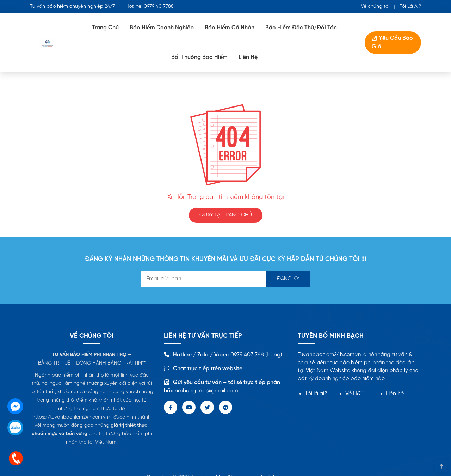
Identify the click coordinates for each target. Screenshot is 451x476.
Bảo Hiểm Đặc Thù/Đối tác (301, 28)
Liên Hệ (248, 57)
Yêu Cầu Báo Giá (392, 42)
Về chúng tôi (375, 7)
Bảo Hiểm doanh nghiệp (162, 28)
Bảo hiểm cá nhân (230, 28)
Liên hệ (395, 394)
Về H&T (354, 394)
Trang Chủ (105, 28)
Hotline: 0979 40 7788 (150, 7)
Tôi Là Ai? (410, 7)
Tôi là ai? (316, 394)
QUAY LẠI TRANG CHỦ (226, 215)
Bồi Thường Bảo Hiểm (199, 57)
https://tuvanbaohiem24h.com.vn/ (72, 417)
